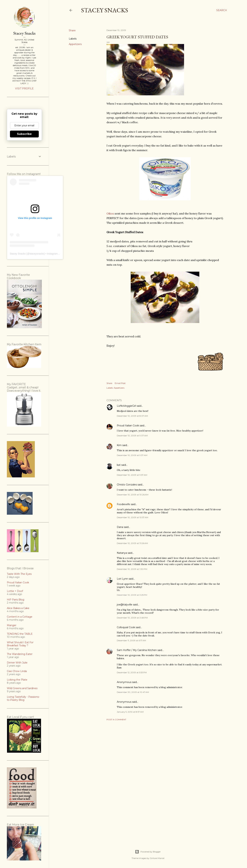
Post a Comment (116, 720)
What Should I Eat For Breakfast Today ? (20, 644)
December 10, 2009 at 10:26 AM (133, 495)
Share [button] (72, 30)
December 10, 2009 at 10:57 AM (133, 517)
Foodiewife (123, 504)
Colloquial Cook (126, 627)
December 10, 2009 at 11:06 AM (132, 543)
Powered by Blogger (148, 852)
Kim (119, 445)
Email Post (120, 383)
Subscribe (24, 134)
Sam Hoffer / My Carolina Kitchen (137, 650)
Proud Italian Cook (128, 426)
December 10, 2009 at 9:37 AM (132, 455)
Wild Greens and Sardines (22, 688)
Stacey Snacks (105, 10)
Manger (12, 625)
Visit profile (24, 88)
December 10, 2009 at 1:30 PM (132, 569)
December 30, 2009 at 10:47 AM (133, 692)
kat (119, 465)
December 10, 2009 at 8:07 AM (132, 416)
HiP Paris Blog (16, 600)
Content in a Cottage (20, 617)
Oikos (110, 213)
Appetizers (75, 44)
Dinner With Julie (17, 663)
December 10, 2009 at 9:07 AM (132, 436)
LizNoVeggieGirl (126, 406)
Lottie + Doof (15, 591)
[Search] (222, 10)
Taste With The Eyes (19, 574)
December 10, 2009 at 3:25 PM (132, 595)
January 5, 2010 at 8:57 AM (130, 712)
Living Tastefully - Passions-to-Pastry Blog (23, 698)
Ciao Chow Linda (17, 671)
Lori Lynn (122, 579)
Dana (120, 527)
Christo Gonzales (127, 485)
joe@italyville (125, 605)
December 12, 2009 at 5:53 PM (132, 672)
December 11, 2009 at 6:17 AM (131, 640)
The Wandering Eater (20, 654)
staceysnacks (37, 254)
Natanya (122, 553)
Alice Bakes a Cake (18, 608)
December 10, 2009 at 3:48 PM (132, 618)
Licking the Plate (17, 680)
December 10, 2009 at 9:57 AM (132, 475)
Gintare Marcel (157, 858)
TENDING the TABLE (20, 634)
